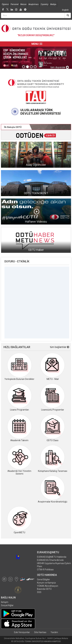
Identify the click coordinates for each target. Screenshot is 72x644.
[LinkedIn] (12, 10)
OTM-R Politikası (45, 570)
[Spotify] (25, 10)
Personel (15, 4)
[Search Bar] (33, 15)
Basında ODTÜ (44, 589)
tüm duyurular (60, 67)
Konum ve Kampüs (46, 583)
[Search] (68, 15)
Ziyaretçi (44, 4)
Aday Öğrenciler (36, 165)
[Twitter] (7, 10)
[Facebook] (3, 10)
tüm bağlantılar (60, 347)
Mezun (23, 4)
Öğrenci (5, 4)
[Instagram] (16, 10)
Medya (53, 4)
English (65, 10)
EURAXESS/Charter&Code (50, 560)
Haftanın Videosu (36, 222)
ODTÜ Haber (36, 250)
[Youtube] (21, 10)
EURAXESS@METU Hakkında (52, 557)
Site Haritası (40, 632)
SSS (39, 592)
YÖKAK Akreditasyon (48, 586)
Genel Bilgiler (44, 579)
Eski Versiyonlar (22, 632)
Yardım (54, 632)
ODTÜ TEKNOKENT (36, 193)
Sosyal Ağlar (7, 605)
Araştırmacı (34, 4)
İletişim (5, 602)
